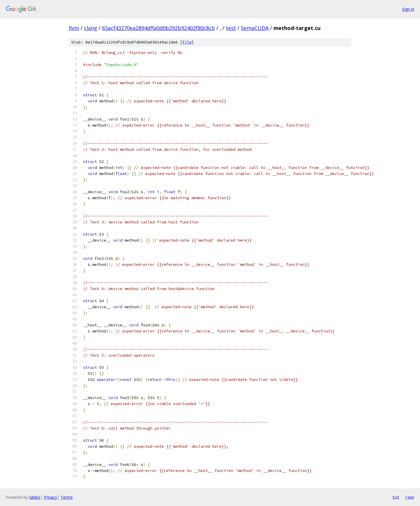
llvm (74, 28)
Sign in (408, 9)
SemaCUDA (255, 28)
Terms (67, 497)
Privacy (50, 497)
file (187, 42)
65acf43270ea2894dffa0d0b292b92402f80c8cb (159, 28)
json (410, 497)
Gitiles (35, 497)
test (231, 28)
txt (396, 497)
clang (91, 28)
